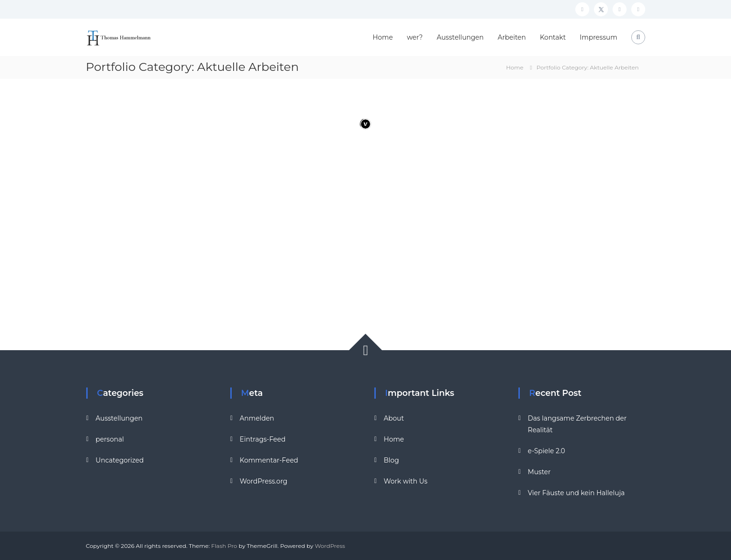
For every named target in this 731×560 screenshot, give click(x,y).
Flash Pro (224, 546)
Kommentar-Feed (269, 460)
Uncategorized (120, 460)
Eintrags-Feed (262, 439)
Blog (391, 460)
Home (383, 37)
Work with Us (406, 481)
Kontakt (553, 37)
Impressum (599, 37)
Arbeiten (512, 37)
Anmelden (257, 418)
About (394, 418)
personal (110, 439)
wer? (415, 37)
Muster (539, 472)
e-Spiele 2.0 (546, 451)
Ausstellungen (460, 37)
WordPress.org (263, 481)
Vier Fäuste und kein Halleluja (576, 493)
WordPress (330, 546)
